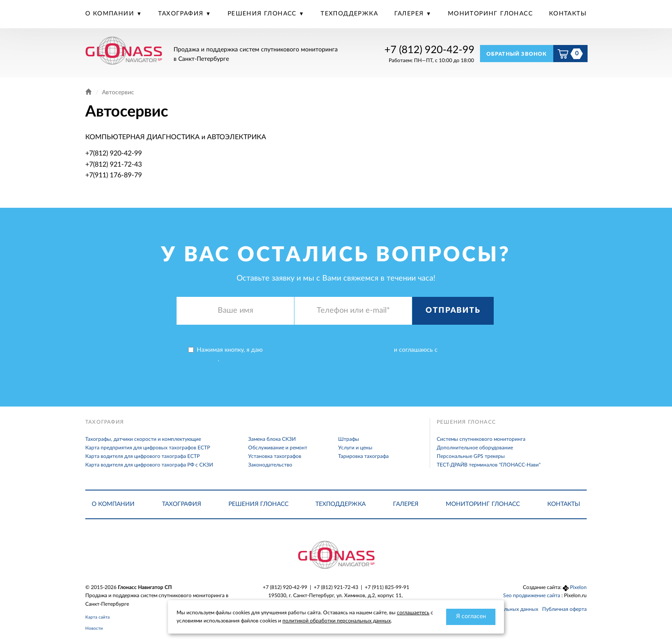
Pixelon (578, 587)
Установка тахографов (275, 456)
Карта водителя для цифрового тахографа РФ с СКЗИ (149, 465)
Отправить (453, 311)
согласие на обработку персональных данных (328, 350)
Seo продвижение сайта (532, 595)
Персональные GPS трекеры (471, 456)
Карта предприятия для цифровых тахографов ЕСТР (148, 448)
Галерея (410, 14)
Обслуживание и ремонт (278, 448)
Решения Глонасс (263, 14)
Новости (94, 628)
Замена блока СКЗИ (272, 439)
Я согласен (471, 616)
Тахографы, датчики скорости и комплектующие (143, 439)
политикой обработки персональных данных (337, 621)
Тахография (182, 14)
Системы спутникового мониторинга (481, 439)
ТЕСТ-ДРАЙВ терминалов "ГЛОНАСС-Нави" (489, 465)
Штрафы (349, 439)
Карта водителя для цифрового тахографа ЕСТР (142, 456)
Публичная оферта (564, 609)
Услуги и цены (355, 448)
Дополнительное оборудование (475, 448)
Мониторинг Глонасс (490, 14)
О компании (111, 14)
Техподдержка (349, 14)
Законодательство (270, 465)
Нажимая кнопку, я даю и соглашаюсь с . (365, 355)
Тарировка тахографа (363, 456)
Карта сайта (97, 617)
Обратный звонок (517, 54)
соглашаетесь (413, 613)
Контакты (568, 14)
